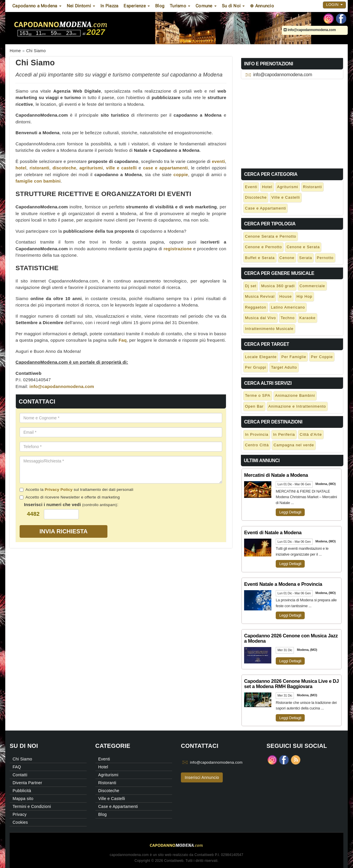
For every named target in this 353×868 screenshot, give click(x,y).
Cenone (287, 258)
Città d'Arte (311, 434)
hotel (21, 168)
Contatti (20, 775)
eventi (219, 161)
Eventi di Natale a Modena (273, 532)
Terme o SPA (258, 395)
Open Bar (254, 406)
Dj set (251, 286)
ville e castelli (121, 168)
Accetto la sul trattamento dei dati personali (76, 490)
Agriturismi (288, 187)
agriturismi (91, 168)
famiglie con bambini (38, 181)
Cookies (20, 822)
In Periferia (284, 434)
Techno (288, 318)
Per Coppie (322, 357)
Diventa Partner (27, 783)
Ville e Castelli (286, 197)
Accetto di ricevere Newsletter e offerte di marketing (70, 497)
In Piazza (109, 6)
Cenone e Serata (303, 247)
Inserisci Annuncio (202, 777)
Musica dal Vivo (261, 318)
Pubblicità (22, 791)
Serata (306, 258)
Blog (160, 6)
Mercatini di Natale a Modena (276, 475)
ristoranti (40, 168)
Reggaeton (256, 307)
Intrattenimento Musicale (269, 329)
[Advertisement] (292, 122)
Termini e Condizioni (32, 806)
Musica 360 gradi (278, 286)
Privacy (20, 814)
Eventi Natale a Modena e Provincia (283, 584)
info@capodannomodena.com (310, 30)
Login (334, 5)
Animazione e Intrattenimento (297, 406)
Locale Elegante (261, 357)
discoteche (64, 168)
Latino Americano (288, 307)
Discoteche (256, 197)
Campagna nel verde (294, 445)
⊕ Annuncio (262, 6)
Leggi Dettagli (290, 512)
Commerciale (312, 286)
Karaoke (307, 318)
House (286, 296)
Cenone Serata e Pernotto (271, 236)
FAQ (17, 767)
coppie (181, 175)
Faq (122, 340)
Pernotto (325, 258)
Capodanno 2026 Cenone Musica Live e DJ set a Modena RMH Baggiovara (291, 684)
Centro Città (257, 445)
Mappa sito (23, 799)
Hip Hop (304, 296)
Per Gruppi (256, 367)
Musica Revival (260, 296)
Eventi (251, 187)
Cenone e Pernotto (263, 247)
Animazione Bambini (295, 395)
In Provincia (257, 434)
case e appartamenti (166, 168)
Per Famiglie (294, 357)
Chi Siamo (22, 759)
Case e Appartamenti (265, 208)
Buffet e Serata (260, 258)
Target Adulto (284, 367)
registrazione (178, 249)
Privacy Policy (59, 490)
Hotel (267, 187)
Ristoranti (312, 187)
